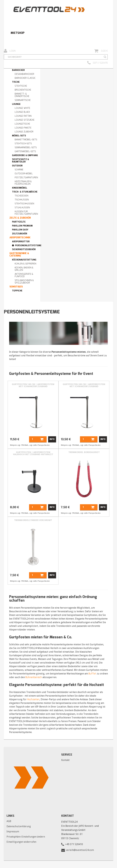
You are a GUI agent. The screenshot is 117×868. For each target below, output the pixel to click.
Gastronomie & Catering (19, 254)
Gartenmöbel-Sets (25, 151)
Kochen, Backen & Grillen (24, 269)
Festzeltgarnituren (26, 178)
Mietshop (18, 33)
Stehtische (21, 86)
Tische (16, 82)
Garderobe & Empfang (25, 155)
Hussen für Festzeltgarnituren (26, 213)
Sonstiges (16, 287)
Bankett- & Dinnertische (22, 95)
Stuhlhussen (22, 208)
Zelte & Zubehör (20, 218)
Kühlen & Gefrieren (25, 264)
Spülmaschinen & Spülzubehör (24, 282)
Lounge (16, 104)
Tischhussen (22, 200)
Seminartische (23, 100)
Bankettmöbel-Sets (26, 140)
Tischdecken (21, 196)
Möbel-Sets (19, 136)
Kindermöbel (20, 188)
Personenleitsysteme (28, 246)
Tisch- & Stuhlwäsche (25, 192)
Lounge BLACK (22, 112)
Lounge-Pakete (23, 128)
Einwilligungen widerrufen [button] (21, 842)
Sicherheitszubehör (24, 249)
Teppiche (17, 291)
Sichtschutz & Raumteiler (20, 161)
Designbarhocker (24, 74)
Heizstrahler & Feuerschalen (23, 183)
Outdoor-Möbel (24, 174)
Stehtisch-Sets (23, 144)
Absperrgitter (21, 242)
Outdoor (17, 166)
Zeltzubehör (20, 234)
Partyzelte (19, 222)
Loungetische (22, 124)
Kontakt (65, 760)
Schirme (19, 170)
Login (10, 51)
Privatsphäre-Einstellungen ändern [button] (26, 837)
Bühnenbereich (34, 677)
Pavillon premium (22, 226)
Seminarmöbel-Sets (26, 148)
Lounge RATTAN (23, 116)
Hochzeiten (33, 699)
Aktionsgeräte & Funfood (24, 275)
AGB (9, 821)
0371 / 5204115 (97, 63)
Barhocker (18, 70)
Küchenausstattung (24, 260)
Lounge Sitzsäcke (25, 120)
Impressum (13, 832)
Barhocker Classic (25, 78)
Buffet (92, 674)
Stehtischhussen (24, 204)
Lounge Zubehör (24, 132)
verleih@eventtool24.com (80, 850)
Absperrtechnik (20, 237)
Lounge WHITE (22, 108)
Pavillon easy (20, 230)
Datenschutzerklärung (19, 826)
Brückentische (23, 90)
